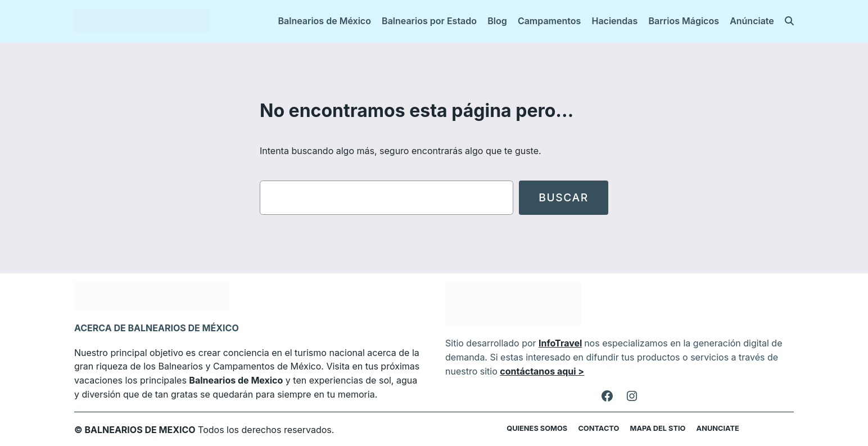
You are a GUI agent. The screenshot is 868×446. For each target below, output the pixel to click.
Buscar (563, 198)
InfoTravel (554, 343)
